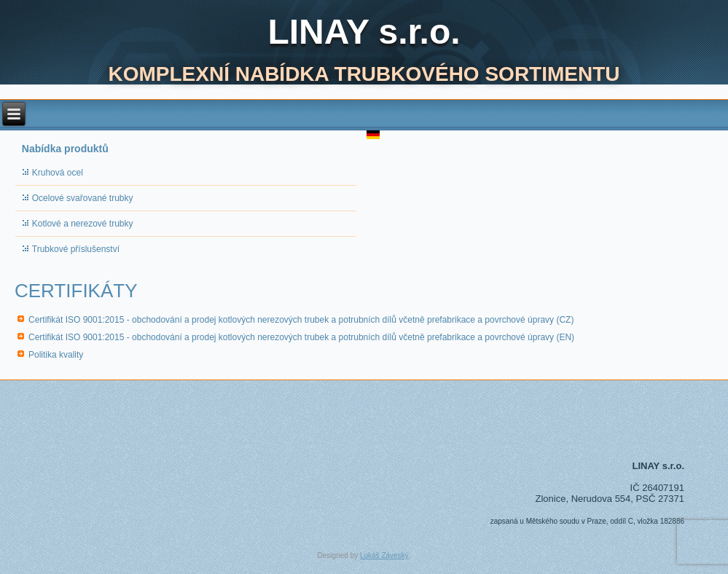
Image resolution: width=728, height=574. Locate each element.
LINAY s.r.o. (364, 32)
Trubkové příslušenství (76, 249)
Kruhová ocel (58, 173)
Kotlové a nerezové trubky (83, 224)
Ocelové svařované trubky (83, 198)
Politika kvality (56, 355)
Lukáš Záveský (384, 555)
